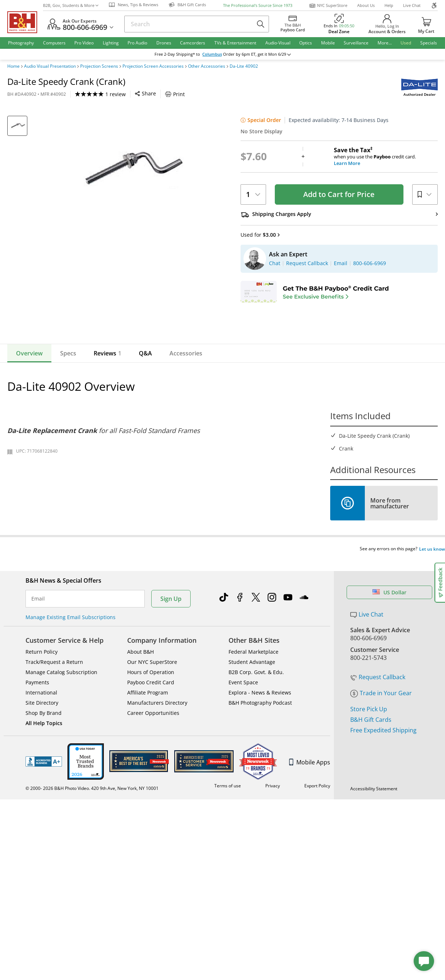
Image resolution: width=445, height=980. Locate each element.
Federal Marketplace (253, 727)
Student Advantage (252, 737)
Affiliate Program (148, 768)
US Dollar (389, 667)
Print (175, 94)
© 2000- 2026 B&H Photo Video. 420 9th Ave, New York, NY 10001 (92, 863)
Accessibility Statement (374, 864)
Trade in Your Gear (381, 768)
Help (389, 5)
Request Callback (378, 752)
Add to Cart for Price (339, 194)
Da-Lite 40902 (244, 66)
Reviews (108, 442)
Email (38, 674)
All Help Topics (44, 798)
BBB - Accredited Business (44, 837)
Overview (29, 442)
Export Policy (317, 861)
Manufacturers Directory (157, 778)
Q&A (145, 442)
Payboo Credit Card (151, 757)
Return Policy (42, 727)
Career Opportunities (153, 788)
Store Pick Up (369, 784)
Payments (37, 757)
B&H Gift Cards (371, 795)
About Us (366, 5)
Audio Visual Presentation (50, 66)
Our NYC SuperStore (152, 737)
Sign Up (171, 674)
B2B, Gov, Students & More (71, 5)
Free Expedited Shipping (383, 805)
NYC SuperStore (328, 5)
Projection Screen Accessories (153, 66)
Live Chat (412, 5)
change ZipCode (221, 54)
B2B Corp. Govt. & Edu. (256, 747)
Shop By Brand (44, 788)
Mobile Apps (310, 837)
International (41, 768)
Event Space (243, 757)
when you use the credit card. (386, 157)
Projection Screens (99, 66)
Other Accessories (207, 66)
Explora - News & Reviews (260, 768)
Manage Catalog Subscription (61, 747)
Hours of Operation (151, 747)
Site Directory (42, 778)
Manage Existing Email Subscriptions (71, 692)
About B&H (140, 727)
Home (13, 66)
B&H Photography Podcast (260, 778)
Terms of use (228, 861)
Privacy (273, 861)
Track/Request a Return (54, 737)
